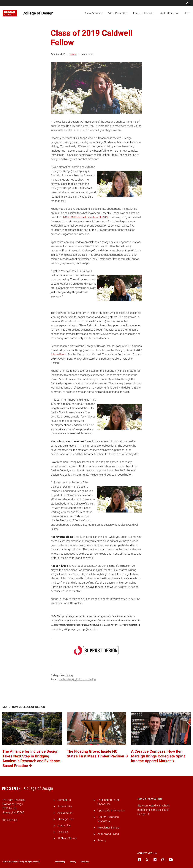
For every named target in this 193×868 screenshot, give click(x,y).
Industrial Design (86, 679)
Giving (187, 13)
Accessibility (65, 806)
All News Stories (67, 838)
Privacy (102, 840)
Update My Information (111, 811)
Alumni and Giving (108, 834)
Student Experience (169, 13)
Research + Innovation (144, 13)
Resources (85, 862)
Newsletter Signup (108, 828)
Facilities (63, 832)
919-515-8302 (10, 820)
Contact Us (64, 800)
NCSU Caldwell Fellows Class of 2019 (85, 217)
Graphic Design (67, 679)
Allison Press (58, 354)
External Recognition (118, 13)
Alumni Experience (93, 13)
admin (73, 54)
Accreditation (65, 813)
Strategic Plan (66, 819)
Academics (64, 825)
